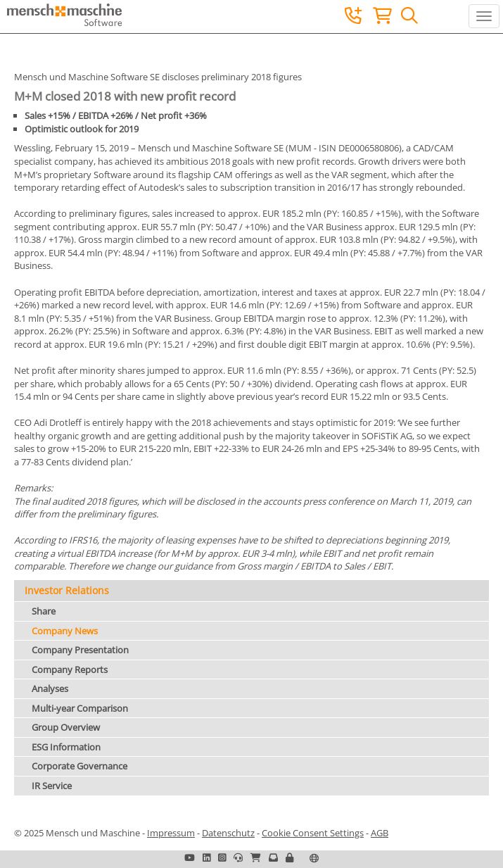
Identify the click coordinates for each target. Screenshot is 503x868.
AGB (380, 833)
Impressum (171, 833)
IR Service (52, 786)
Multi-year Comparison (80, 708)
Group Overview (66, 727)
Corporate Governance (79, 766)
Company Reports (70, 669)
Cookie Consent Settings (313, 833)
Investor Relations (67, 590)
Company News (65, 631)
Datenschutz (228, 833)
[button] (289, 857)
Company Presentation (80, 650)
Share (44, 611)
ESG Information (66, 747)
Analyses (50, 688)
